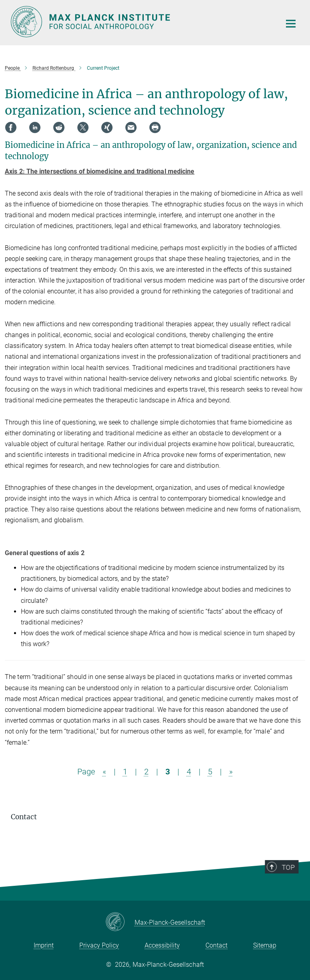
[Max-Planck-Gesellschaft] (120, 922)
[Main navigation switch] (291, 24)
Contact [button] (24, 817)
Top (290, 886)
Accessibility (162, 945)
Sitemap (265, 945)
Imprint (44, 945)
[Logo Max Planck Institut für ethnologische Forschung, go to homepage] (141, 22)
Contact (216, 945)
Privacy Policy (99, 945)
